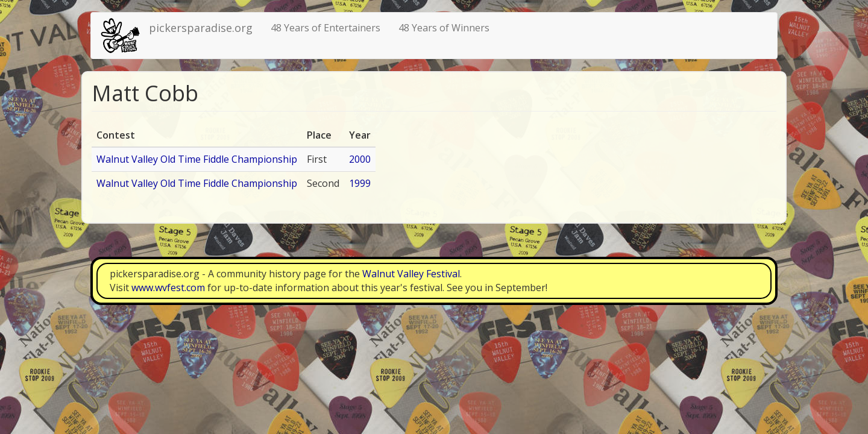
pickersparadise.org (201, 28)
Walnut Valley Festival (411, 274)
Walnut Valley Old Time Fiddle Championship (197, 159)
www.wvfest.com (168, 288)
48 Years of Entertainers (325, 28)
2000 (360, 159)
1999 (360, 183)
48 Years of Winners (444, 28)
